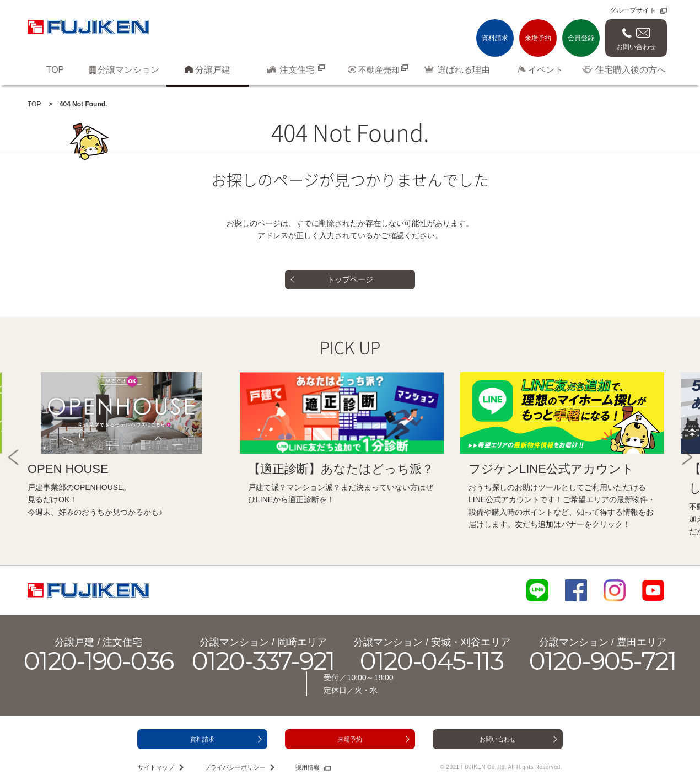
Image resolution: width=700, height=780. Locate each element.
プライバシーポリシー (235, 767)
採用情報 (308, 767)
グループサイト (633, 10)
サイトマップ (156, 767)
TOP (34, 104)
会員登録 (581, 38)
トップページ (350, 279)
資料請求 (495, 38)
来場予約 (538, 38)
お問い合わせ (636, 47)
